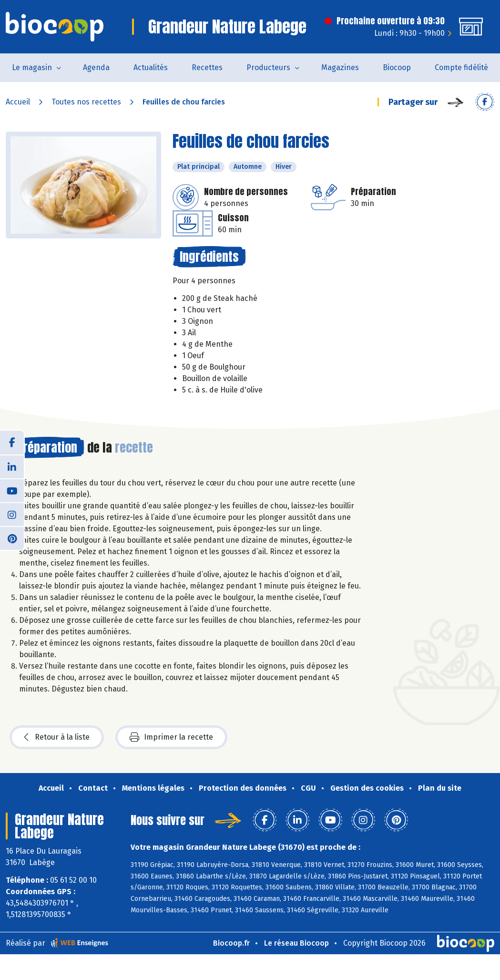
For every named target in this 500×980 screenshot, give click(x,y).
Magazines (340, 67)
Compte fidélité (461, 67)
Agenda (96, 67)
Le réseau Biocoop (296, 943)
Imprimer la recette (171, 737)
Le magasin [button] (32, 67)
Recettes (207, 67)
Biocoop (397, 67)
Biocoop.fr (231, 943)
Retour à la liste (57, 737)
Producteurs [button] (268, 67)
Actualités (151, 67)
